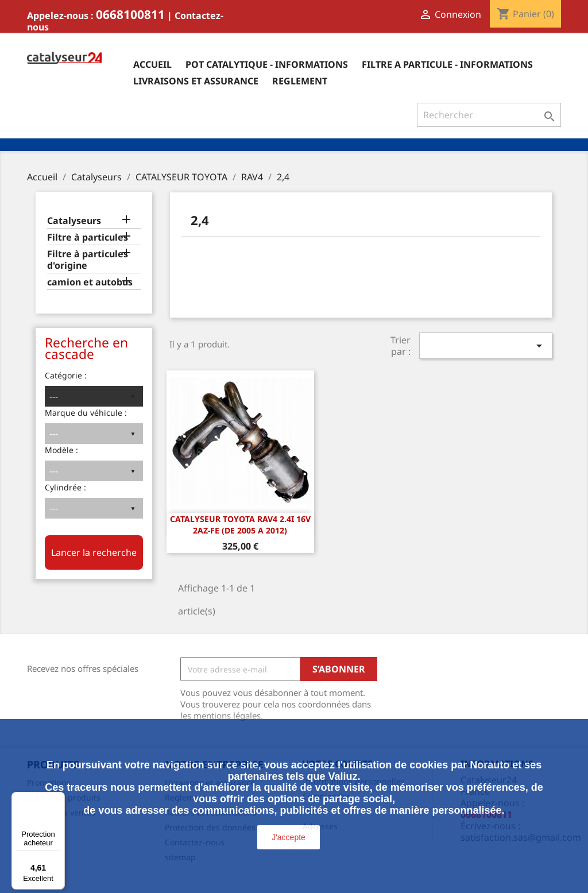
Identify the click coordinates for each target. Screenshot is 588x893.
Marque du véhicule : (86, 413)
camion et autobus (90, 282)
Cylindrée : (65, 487)
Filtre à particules (88, 237)
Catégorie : (66, 375)
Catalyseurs (74, 221)
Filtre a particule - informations (447, 64)
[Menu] (58, 799)
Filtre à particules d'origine (88, 260)
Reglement (300, 81)
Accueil (152, 64)
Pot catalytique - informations (267, 64)
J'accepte (289, 837)
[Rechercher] (489, 115)
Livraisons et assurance (196, 81)
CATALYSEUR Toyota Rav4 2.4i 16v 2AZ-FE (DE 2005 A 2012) (240, 525)
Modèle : (61, 450)
